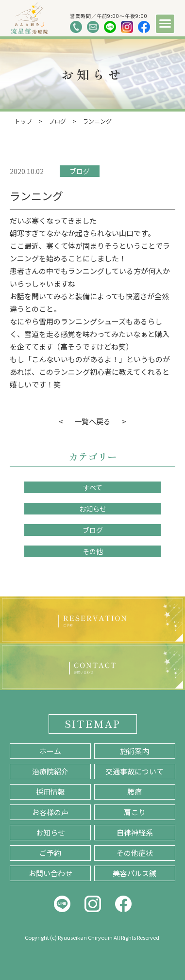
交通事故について (135, 771)
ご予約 (50, 853)
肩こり (135, 812)
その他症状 (135, 853)
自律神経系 (135, 832)
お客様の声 (50, 812)
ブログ (80, 171)
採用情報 (50, 792)
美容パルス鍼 (135, 873)
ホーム (50, 751)
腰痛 (135, 792)
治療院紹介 (50, 771)
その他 (93, 551)
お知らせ (93, 509)
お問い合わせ (50, 873)
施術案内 (135, 751)
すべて (93, 487)
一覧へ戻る (92, 421)
